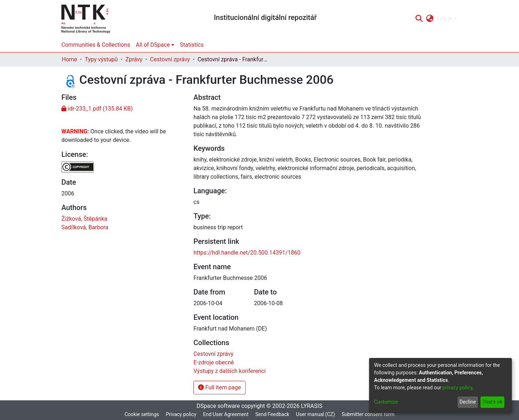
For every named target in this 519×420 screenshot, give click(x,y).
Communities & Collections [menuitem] (96, 45)
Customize (386, 402)
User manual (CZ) (315, 414)
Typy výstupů (101, 59)
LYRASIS (312, 406)
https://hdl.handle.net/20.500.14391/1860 (247, 253)
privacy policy (457, 388)
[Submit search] (419, 19)
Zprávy (134, 59)
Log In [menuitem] (445, 19)
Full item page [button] (220, 387)
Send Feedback (272, 414)
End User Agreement (226, 414)
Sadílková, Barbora (85, 227)
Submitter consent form (368, 414)
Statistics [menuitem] (192, 45)
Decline (468, 402)
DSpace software (218, 406)
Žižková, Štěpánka (84, 219)
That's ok (492, 402)
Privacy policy (181, 414)
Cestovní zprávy (170, 59)
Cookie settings (142, 414)
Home (69, 59)
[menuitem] (430, 19)
